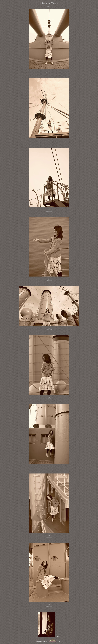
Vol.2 (49, 636)
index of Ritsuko (42, 641)
